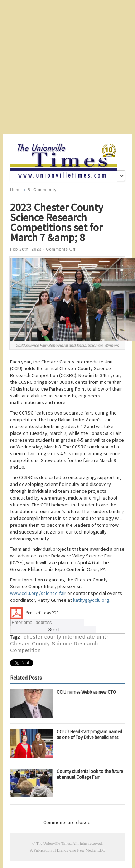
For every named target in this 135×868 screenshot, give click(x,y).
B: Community (42, 190)
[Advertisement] (67, 67)
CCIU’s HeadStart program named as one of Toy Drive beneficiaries (89, 735)
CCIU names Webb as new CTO (86, 692)
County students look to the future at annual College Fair (90, 774)
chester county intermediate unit (65, 637)
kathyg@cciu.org (91, 600)
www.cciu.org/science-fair (38, 593)
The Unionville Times (54, 843)
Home (16, 190)
